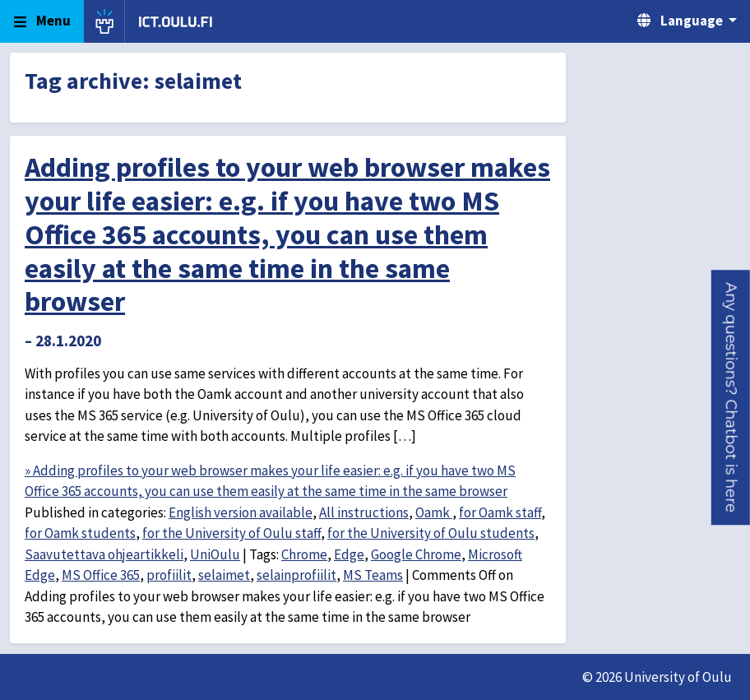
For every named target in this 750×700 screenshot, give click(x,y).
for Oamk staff (500, 512)
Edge (349, 554)
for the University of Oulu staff (231, 533)
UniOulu (215, 554)
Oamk (434, 512)
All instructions (364, 512)
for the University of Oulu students (431, 533)
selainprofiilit (296, 575)
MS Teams (373, 575)
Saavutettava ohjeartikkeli (104, 554)
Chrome (304, 554)
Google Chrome (416, 554)
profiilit (169, 575)
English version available (241, 512)
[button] (731, 397)
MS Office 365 (101, 575)
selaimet (224, 575)
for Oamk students (80, 533)
